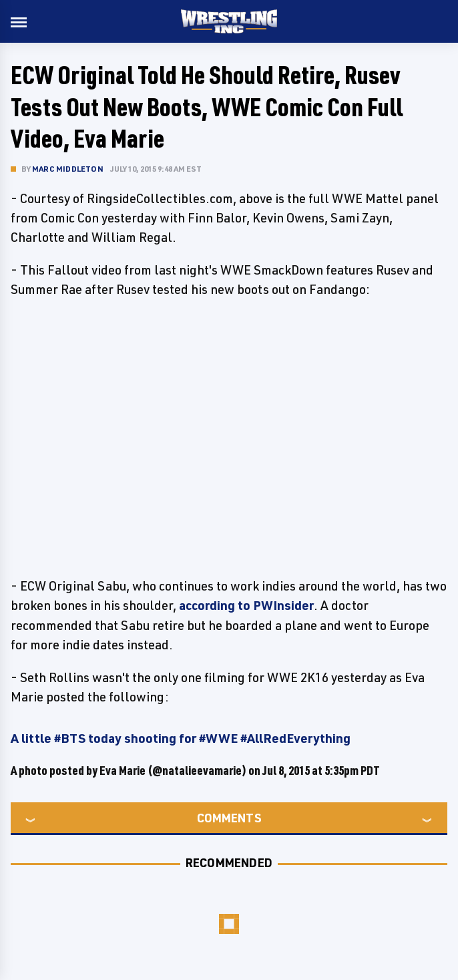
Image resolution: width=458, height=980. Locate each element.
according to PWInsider (246, 605)
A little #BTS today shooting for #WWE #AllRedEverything (181, 738)
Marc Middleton (68, 169)
